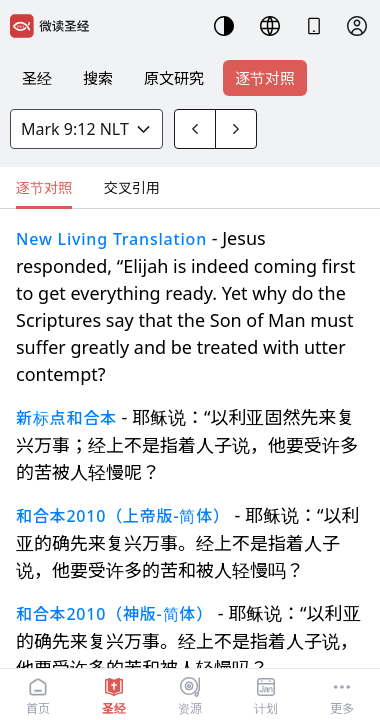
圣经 (37, 78)
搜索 (98, 78)
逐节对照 (265, 78)
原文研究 (174, 78)
